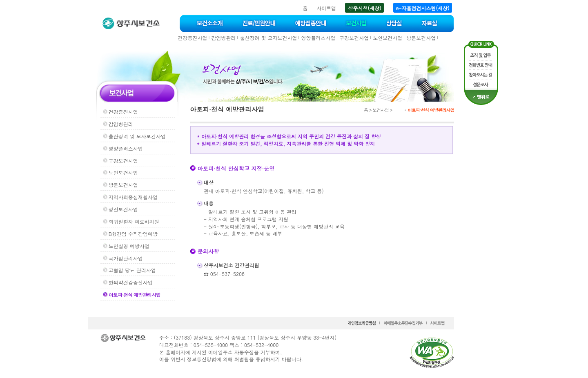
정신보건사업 (123, 209)
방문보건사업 (421, 38)
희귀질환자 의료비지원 (134, 221)
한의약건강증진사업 (131, 282)
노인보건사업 (388, 38)
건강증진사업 (193, 38)
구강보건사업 (354, 38)
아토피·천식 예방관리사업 (135, 295)
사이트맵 (326, 8)
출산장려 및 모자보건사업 (268, 38)
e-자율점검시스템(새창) (423, 8)
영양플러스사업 (318, 38)
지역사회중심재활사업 (133, 197)
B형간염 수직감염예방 (133, 234)
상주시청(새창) (364, 8)
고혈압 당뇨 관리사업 (132, 270)
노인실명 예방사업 (129, 246)
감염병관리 (223, 38)
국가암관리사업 (126, 258)
